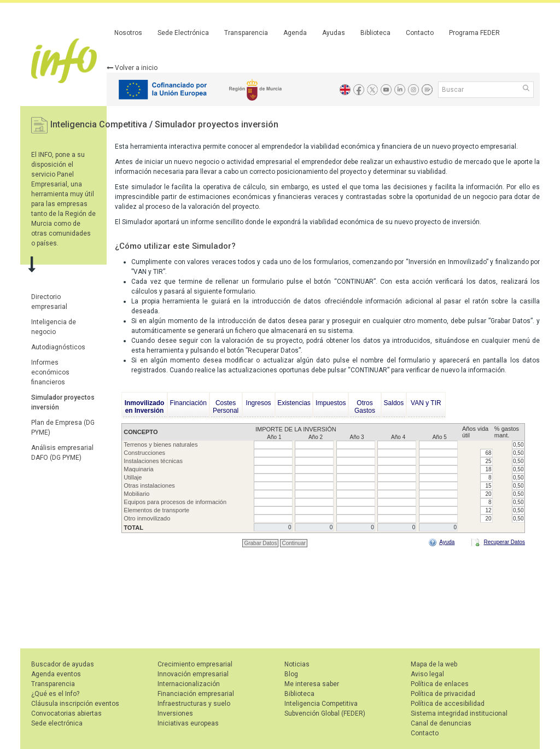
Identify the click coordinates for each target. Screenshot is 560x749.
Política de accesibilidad (448, 704)
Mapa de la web (434, 664)
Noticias (297, 664)
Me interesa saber (312, 684)
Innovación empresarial (193, 674)
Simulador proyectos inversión (217, 124)
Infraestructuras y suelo (194, 704)
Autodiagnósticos (58, 347)
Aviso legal (427, 674)
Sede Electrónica (183, 33)
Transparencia (246, 33)
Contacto (420, 33)
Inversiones (175, 713)
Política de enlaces (440, 684)
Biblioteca (375, 33)
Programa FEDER (474, 33)
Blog (291, 674)
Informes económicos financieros (50, 372)
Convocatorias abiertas (66, 713)
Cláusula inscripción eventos (75, 704)
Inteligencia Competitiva (100, 124)
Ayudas (334, 33)
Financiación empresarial (196, 694)
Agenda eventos (56, 674)
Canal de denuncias (441, 723)
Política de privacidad (443, 694)
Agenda (295, 33)
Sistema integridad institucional (459, 713)
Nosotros (128, 33)
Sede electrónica (57, 723)
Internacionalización (189, 684)
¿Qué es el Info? (55, 694)
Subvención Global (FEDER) (325, 713)
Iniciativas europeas (188, 723)
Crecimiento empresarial (195, 664)
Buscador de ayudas (63, 664)
